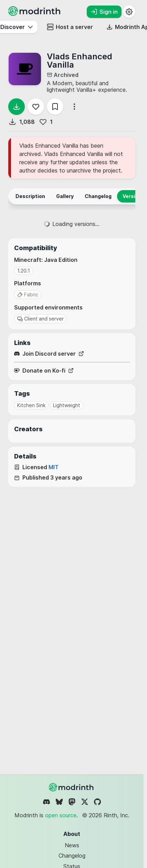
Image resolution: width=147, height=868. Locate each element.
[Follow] (36, 107)
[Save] (55, 107)
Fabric (28, 294)
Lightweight (67, 405)
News (72, 845)
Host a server (70, 27)
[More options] (74, 107)
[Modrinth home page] (35, 14)
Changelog (72, 856)
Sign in (104, 12)
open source (61, 815)
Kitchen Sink (31, 405)
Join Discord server (49, 354)
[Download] (17, 107)
